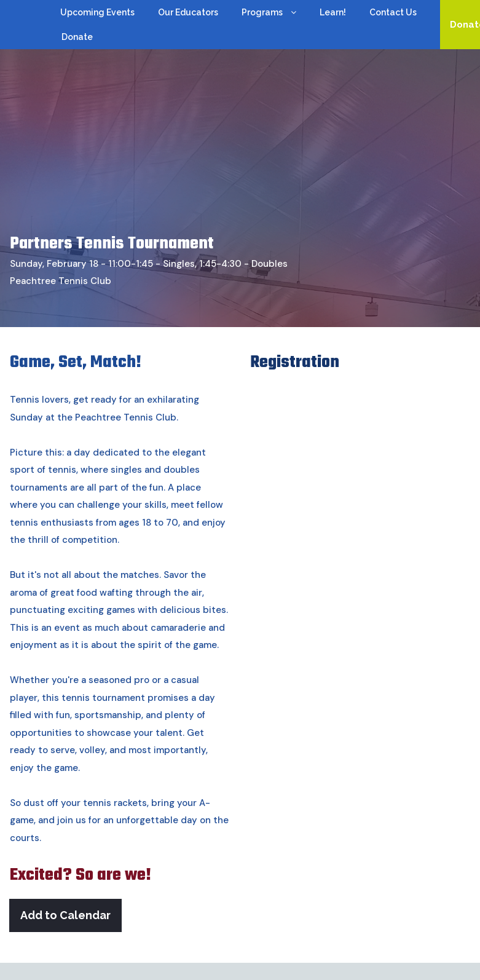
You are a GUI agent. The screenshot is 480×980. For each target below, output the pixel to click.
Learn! (333, 12)
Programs (269, 13)
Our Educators (188, 12)
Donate (77, 37)
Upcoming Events (97, 12)
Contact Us (393, 12)
